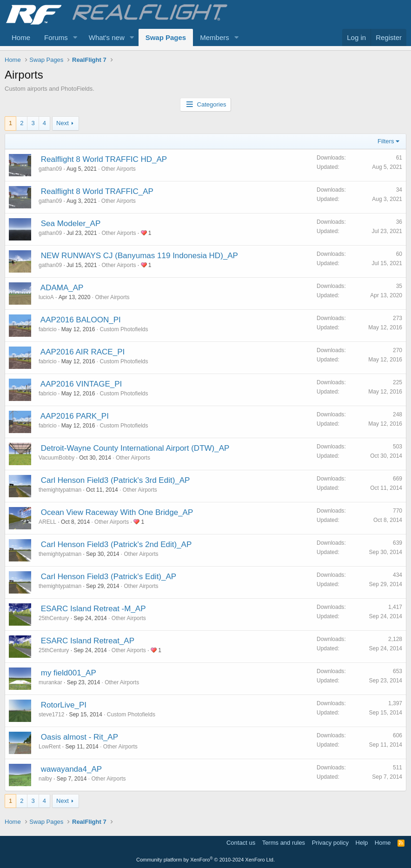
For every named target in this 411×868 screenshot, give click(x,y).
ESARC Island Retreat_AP (88, 641)
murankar (50, 682)
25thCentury (54, 618)
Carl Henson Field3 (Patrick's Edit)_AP (109, 577)
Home (21, 37)
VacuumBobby (56, 458)
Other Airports (119, 169)
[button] (75, 37)
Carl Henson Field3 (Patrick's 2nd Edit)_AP (116, 544)
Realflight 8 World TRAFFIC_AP (97, 191)
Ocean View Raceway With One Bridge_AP (117, 512)
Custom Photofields (124, 329)
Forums (56, 37)
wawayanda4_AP (71, 769)
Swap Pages (166, 37)
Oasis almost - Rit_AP (80, 737)
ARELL (47, 522)
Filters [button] (386, 141)
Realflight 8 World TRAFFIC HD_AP (104, 159)
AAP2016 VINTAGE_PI (81, 384)
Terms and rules (284, 843)
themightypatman (60, 490)
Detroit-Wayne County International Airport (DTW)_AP (135, 448)
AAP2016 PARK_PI (75, 416)
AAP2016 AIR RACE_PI (83, 352)
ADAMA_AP (62, 288)
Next (63, 123)
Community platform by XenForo (205, 860)
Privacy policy (330, 843)
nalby (45, 779)
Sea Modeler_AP (71, 224)
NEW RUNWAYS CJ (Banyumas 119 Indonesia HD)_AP (139, 256)
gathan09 (50, 169)
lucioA (46, 297)
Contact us (241, 843)
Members (215, 37)
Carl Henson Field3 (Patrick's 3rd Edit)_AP (116, 480)
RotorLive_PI (64, 705)
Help (362, 843)
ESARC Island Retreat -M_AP (93, 609)
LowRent (50, 747)
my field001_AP (69, 673)
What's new (107, 37)
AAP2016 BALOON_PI (81, 320)
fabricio (48, 329)
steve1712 (51, 714)
